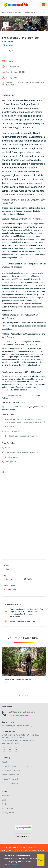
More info (15, 865)
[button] (11, 51)
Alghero (18, 13)
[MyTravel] (24, 828)
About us (6, 762)
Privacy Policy (8, 813)
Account (5, 796)
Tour (11, 13)
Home (4, 13)
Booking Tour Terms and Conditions (17, 766)
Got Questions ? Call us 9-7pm (22, 712)
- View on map (7, 45)
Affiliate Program (9, 808)
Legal (4, 800)
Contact (5, 804)
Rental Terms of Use (10, 775)
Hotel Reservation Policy (12, 770)
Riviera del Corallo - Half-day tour (20, 679)
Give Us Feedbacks (10, 783)
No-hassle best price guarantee (22, 622)
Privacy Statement (10, 779)
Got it (41, 860)
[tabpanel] (24, 669)
